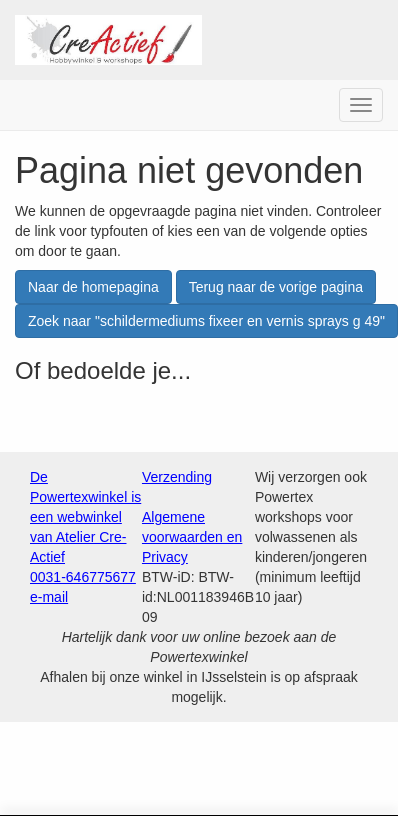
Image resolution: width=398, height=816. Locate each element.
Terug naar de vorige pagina (276, 287)
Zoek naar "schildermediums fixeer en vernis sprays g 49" (206, 321)
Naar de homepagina (93, 287)
